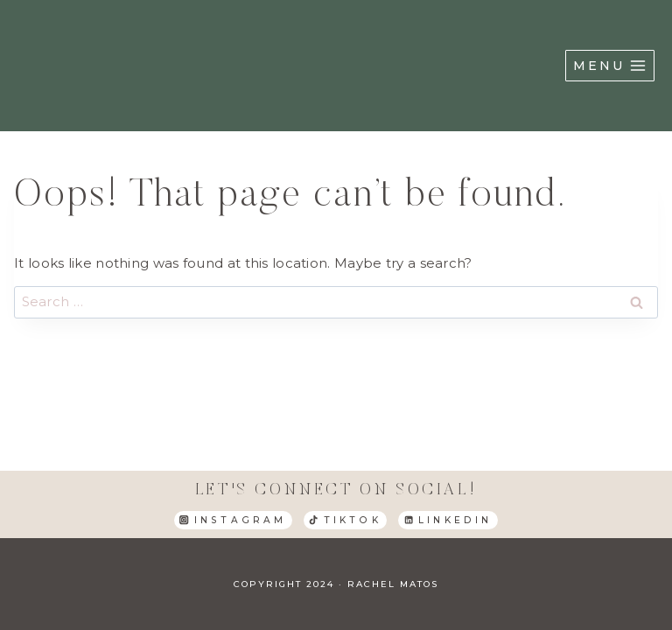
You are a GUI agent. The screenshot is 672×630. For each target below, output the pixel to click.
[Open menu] (610, 66)
